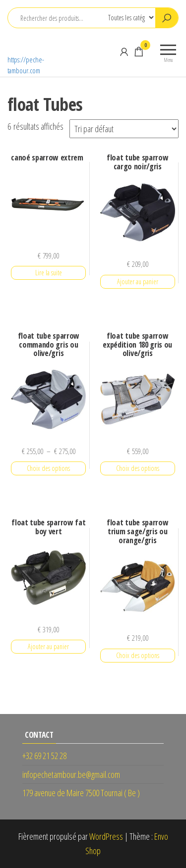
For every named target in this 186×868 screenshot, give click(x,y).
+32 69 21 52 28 (44, 756)
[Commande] (124, 129)
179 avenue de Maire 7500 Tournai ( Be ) (81, 793)
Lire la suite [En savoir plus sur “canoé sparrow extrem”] (49, 273)
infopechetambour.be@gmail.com (71, 774)
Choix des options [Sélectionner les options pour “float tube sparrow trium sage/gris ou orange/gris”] (138, 655)
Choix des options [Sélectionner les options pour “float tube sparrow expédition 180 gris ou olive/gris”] (138, 468)
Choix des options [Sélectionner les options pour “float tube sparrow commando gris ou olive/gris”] (48, 468)
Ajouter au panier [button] (138, 281)
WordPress (106, 836)
